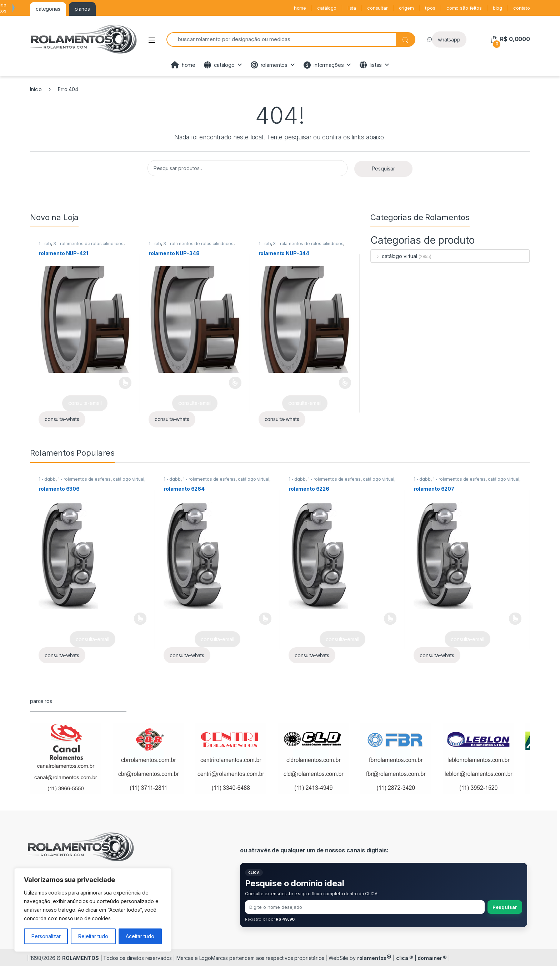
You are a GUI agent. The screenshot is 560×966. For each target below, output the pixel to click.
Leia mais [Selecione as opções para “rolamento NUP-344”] (345, 383)
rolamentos (269, 65)
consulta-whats (62, 419)
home (300, 8)
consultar (377, 8)
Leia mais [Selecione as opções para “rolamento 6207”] (515, 619)
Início (36, 89)
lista (352, 8)
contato (522, 8)
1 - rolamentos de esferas (84, 479)
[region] (93, 910)
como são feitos (464, 8)
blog (497, 8)
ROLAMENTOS (81, 958)
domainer (432, 958)
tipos (430, 8)
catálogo (327, 8)
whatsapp (449, 39)
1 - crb (45, 244)
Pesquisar (383, 169)
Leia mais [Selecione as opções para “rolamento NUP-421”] (125, 383)
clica (405, 958)
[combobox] (281, 39)
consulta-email (85, 403)
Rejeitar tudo (93, 936)
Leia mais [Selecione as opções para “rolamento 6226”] (390, 619)
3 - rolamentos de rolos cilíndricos (88, 244)
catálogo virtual (394, 256)
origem (406, 8)
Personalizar (46, 936)
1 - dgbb (47, 479)
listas (371, 65)
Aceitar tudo (140, 936)
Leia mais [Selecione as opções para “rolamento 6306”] (140, 619)
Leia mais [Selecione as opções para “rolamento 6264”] (265, 619)
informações (324, 65)
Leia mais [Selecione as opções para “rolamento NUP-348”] (235, 383)
